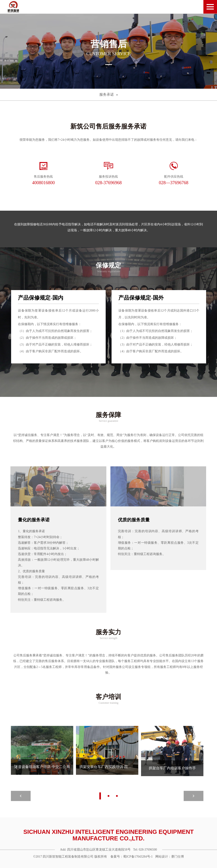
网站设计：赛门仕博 (171, 856)
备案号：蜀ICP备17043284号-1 (131, 856)
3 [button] (117, 795)
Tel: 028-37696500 (145, 849)
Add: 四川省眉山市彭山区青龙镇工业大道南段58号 (95, 849)
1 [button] (100, 795)
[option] (108, 51)
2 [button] (108, 795)
